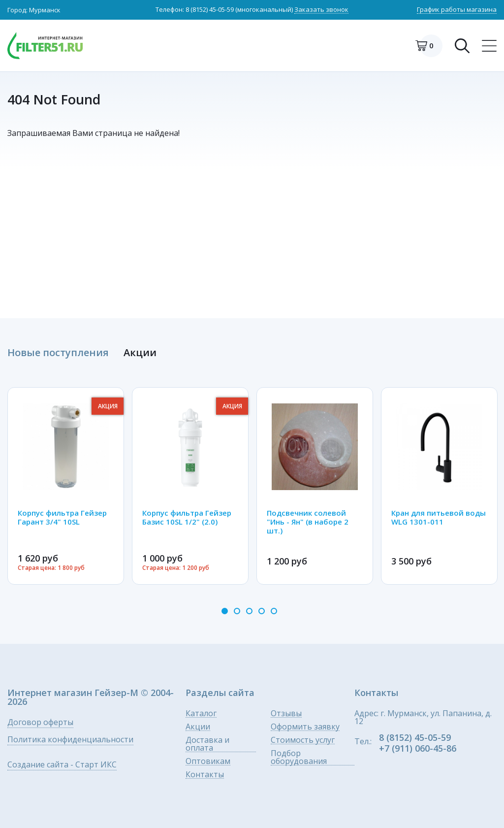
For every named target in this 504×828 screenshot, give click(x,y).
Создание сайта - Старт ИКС (62, 765)
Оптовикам (208, 761)
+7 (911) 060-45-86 (418, 748)
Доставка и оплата (207, 744)
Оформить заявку (305, 727)
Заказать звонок (321, 10)
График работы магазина (457, 10)
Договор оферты (40, 723)
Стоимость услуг (303, 740)
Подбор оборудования (299, 757)
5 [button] (274, 611)
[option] (66, 486)
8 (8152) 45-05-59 (210, 9)
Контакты (205, 775)
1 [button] (225, 611)
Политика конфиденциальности (70, 740)
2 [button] (237, 611)
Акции (198, 727)
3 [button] (249, 611)
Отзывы (286, 713)
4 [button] (262, 611)
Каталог (201, 713)
